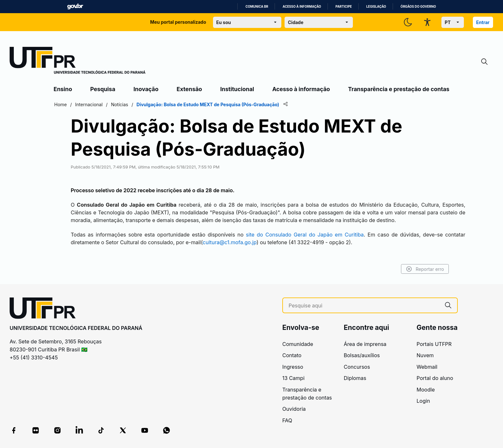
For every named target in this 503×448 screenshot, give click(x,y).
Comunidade (298, 344)
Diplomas (355, 378)
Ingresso (293, 367)
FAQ (287, 420)
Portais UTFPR (434, 344)
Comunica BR (257, 7)
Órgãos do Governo (418, 7)
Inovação (146, 89)
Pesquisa (103, 89)
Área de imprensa (365, 344)
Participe (344, 7)
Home (60, 104)
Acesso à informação (302, 7)
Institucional (237, 89)
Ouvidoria (294, 409)
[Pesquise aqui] (364, 306)
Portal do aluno (435, 378)
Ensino (63, 89)
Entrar (483, 22)
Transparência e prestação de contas (399, 89)
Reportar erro (425, 269)
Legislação (376, 7)
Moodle (426, 390)
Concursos (357, 367)
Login (423, 401)
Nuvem (425, 355)
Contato (292, 355)
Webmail (427, 367)
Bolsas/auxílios (362, 355)
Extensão (189, 89)
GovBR (75, 7)
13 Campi (293, 378)
